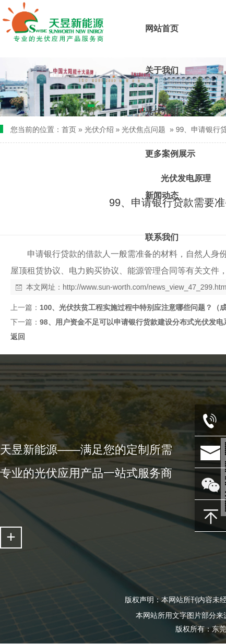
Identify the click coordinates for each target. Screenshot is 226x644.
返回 (18, 337)
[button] (91, 108)
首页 (69, 129)
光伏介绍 (99, 129)
